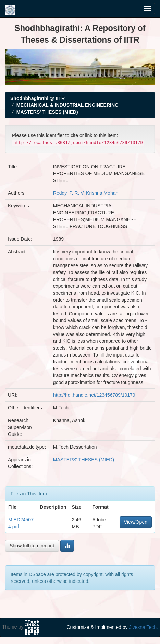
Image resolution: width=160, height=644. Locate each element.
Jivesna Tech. (143, 627)
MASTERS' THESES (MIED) (47, 112)
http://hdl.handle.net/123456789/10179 (94, 395)
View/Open (136, 522)
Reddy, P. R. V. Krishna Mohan (86, 193)
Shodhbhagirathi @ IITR (38, 98)
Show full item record (32, 546)
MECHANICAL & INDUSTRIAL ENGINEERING (67, 105)
